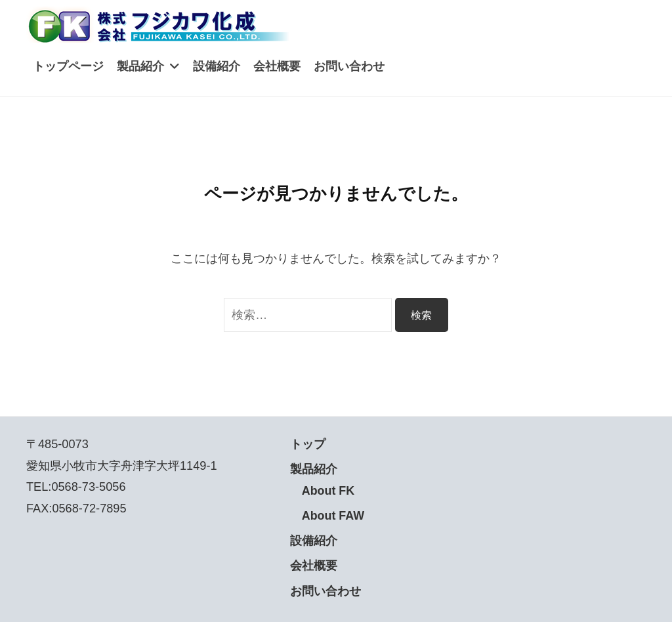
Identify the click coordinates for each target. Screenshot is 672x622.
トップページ (68, 66)
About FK (329, 491)
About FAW (334, 516)
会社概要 (277, 66)
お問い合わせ (349, 66)
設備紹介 (217, 66)
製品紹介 (140, 66)
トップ (308, 444)
